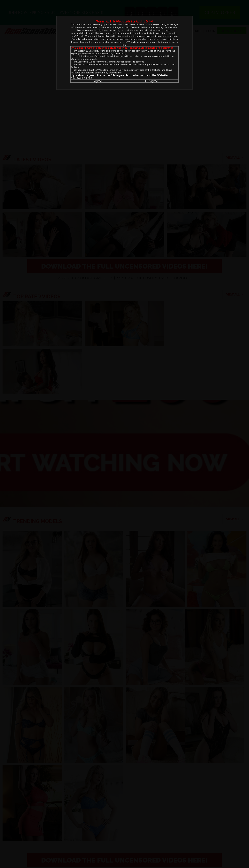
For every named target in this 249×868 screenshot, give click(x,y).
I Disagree (152, 81)
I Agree (97, 81)
